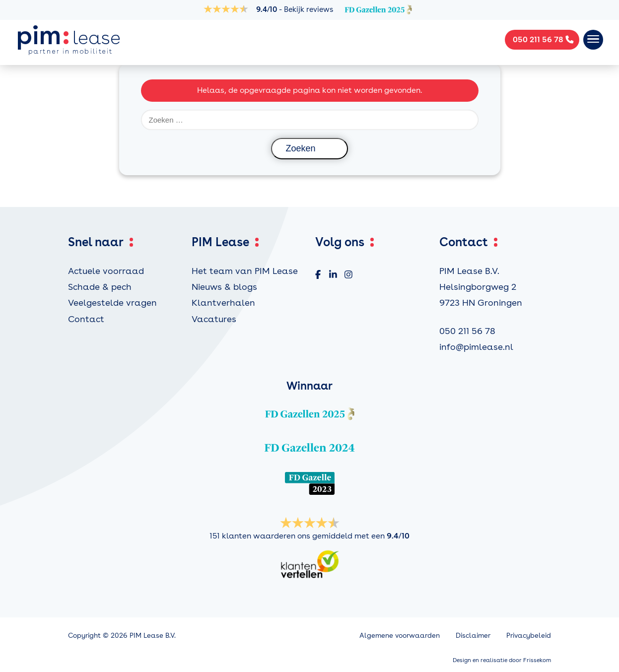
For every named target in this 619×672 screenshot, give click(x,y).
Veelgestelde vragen (112, 302)
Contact (86, 319)
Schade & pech (100, 287)
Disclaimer (473, 635)
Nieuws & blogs (224, 287)
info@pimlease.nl (476, 347)
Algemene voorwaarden (400, 635)
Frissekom (537, 660)
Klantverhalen (223, 302)
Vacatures (214, 319)
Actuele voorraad (106, 271)
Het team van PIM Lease (245, 271)
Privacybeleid (529, 635)
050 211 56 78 (467, 331)
